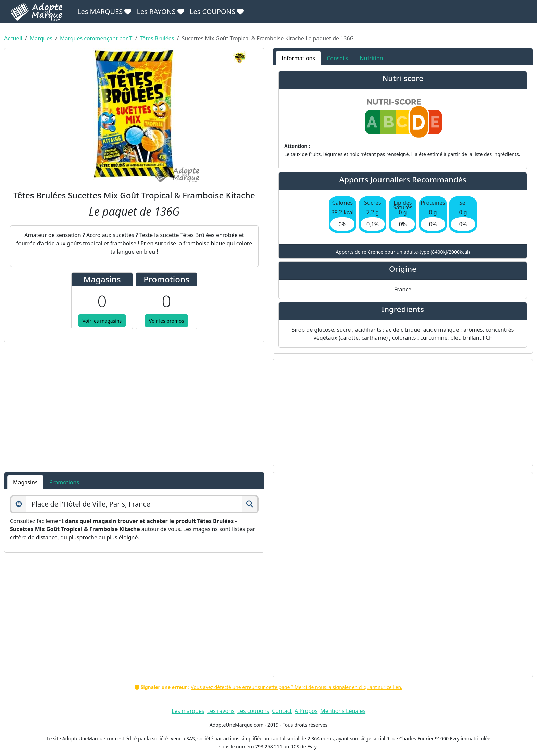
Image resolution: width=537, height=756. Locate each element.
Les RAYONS (160, 11)
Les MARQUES (104, 11)
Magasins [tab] (25, 482)
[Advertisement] (403, 413)
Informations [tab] (298, 58)
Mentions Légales (343, 711)
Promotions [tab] (64, 482)
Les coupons (253, 711)
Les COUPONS (217, 11)
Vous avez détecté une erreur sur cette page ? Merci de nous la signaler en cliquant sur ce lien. (297, 687)
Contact (282, 711)
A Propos (306, 711)
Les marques (188, 711)
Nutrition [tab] (371, 58)
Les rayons (221, 711)
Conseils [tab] (337, 58)
